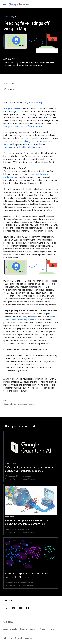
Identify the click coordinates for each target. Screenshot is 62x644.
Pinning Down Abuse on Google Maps (28, 143)
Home (6, 17)
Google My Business (13, 109)
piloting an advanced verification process (30, 318)
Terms (52, 629)
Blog (12, 17)
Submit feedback (23, 638)
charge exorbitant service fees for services (24, 126)
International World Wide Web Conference (23, 147)
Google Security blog (33, 103)
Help (8, 638)
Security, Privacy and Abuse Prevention (20, 404)
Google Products (28, 629)
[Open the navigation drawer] (4, 4)
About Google (10, 629)
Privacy (43, 629)
